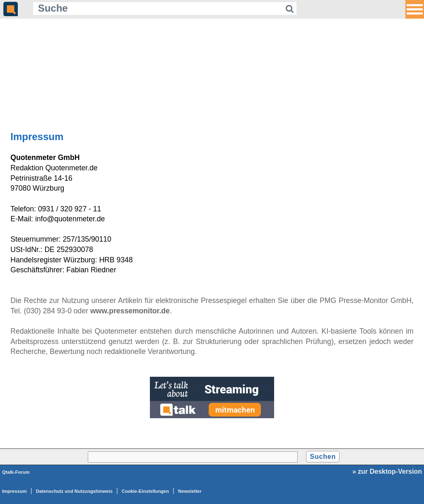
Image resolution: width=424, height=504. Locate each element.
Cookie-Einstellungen (145, 491)
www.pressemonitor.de (130, 311)
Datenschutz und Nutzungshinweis (74, 491)
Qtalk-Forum (16, 472)
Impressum (14, 491)
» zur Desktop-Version (387, 471)
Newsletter (190, 491)
